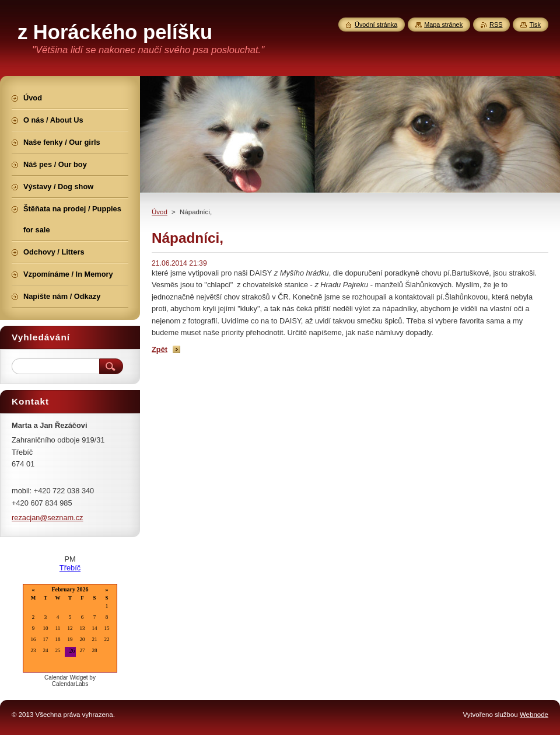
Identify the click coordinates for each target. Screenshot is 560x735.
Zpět (160, 349)
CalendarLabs (70, 684)
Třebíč (70, 568)
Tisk (535, 25)
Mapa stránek (443, 25)
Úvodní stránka (376, 25)
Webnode (534, 715)
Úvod (160, 212)
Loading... (70, 629)
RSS (496, 25)
